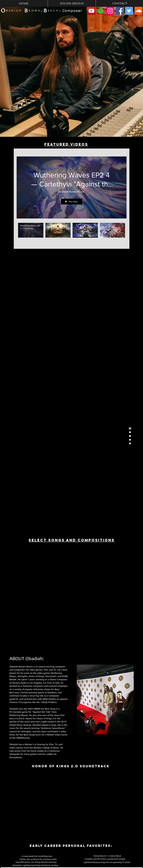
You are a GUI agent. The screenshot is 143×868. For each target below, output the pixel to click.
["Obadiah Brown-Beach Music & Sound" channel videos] (72, 234)
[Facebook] (120, 11)
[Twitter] (129, 11)
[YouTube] (91, 11)
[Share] (124, 153)
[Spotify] (101, 11)
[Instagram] (110, 11)
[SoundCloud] (138, 11)
